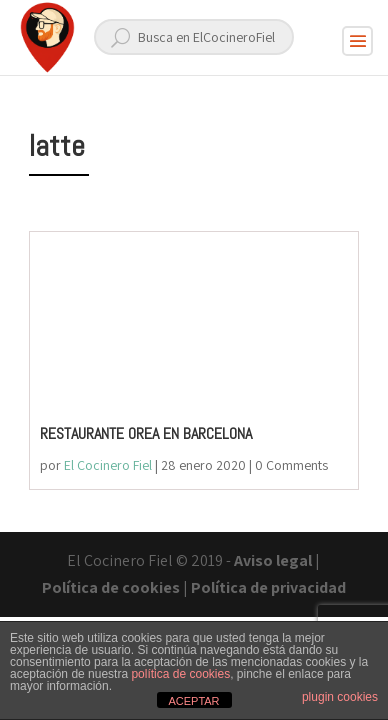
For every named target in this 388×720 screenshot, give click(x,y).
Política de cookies (111, 587)
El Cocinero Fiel (108, 465)
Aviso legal (273, 560)
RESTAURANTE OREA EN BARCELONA (146, 433)
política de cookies (180, 674)
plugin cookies (340, 697)
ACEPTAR (193, 701)
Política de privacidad (268, 587)
